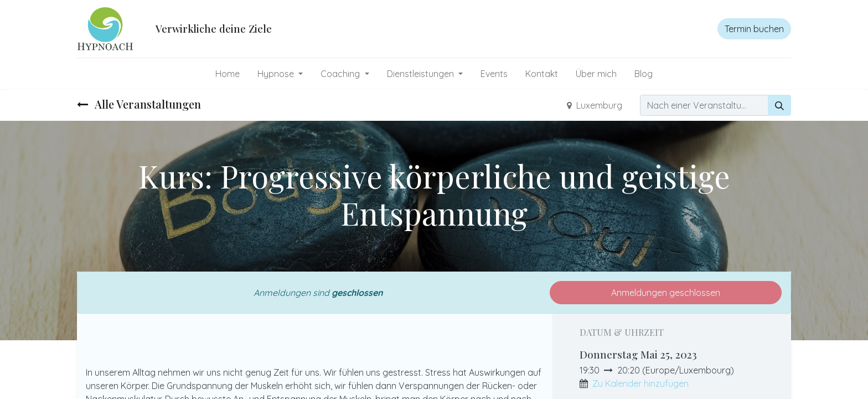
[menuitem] (228, 74)
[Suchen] (779, 105)
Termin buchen (754, 29)
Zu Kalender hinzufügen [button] (640, 383)
